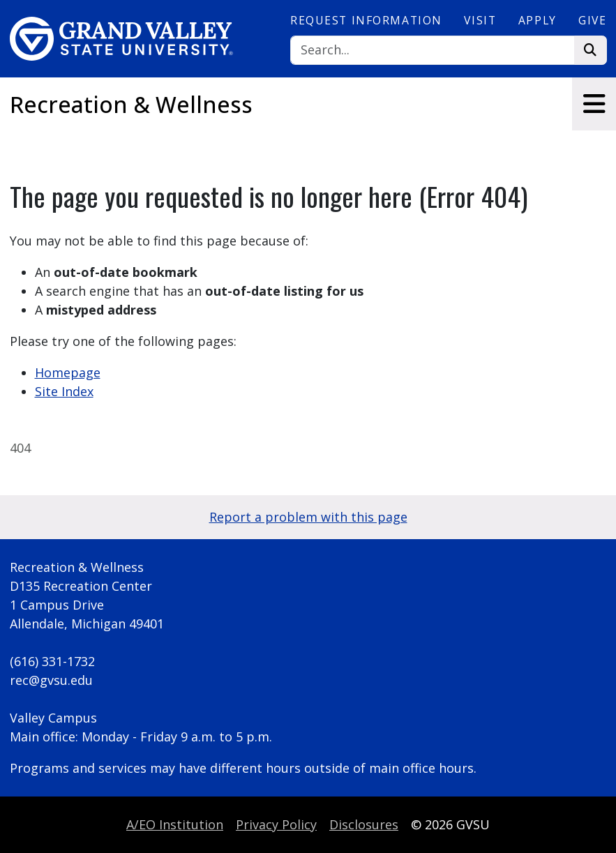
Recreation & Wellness (131, 104)
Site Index (64, 391)
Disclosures (364, 824)
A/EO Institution (175, 824)
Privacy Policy (276, 824)
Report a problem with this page (308, 517)
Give (592, 20)
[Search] (433, 51)
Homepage (68, 372)
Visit (480, 20)
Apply (538, 20)
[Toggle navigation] (594, 104)
